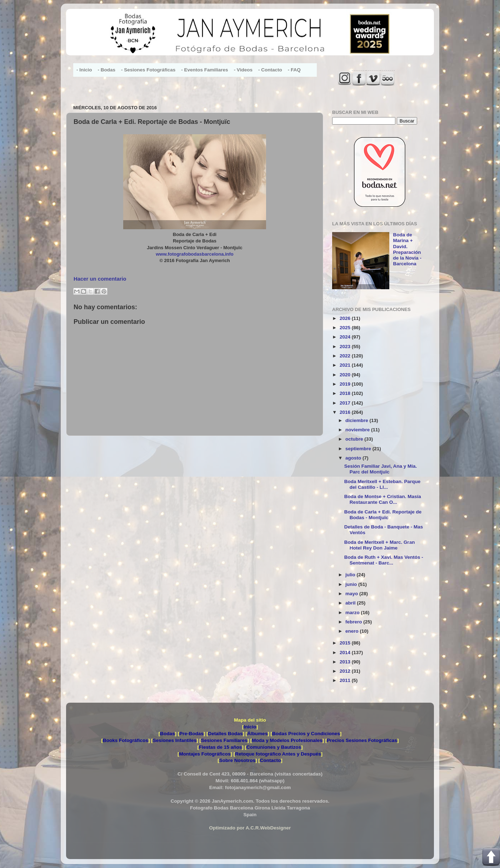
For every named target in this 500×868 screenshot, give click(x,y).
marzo (353, 613)
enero (353, 631)
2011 (346, 680)
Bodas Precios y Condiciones (306, 734)
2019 (346, 384)
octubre (355, 439)
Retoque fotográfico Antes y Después (278, 754)
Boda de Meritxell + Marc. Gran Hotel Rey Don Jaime (380, 545)
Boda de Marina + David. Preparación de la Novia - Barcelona (407, 249)
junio (352, 584)
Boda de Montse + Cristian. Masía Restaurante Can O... (383, 499)
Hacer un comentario (100, 279)
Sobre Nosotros (237, 760)
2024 (346, 337)
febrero (354, 622)
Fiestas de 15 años (220, 747)
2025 (346, 328)
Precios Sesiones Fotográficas (362, 740)
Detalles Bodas (226, 734)
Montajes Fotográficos (205, 754)
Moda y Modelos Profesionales (287, 740)
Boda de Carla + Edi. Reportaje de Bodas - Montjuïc (383, 515)
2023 (346, 347)
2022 (346, 356)
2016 (346, 412)
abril (351, 603)
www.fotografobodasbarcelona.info (195, 254)
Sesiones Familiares (224, 740)
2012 (346, 671)
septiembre (359, 449)
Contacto (271, 760)
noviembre (358, 430)
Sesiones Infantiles (175, 740)
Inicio (250, 727)
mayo (352, 594)
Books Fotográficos (126, 740)
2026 (346, 318)
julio (351, 575)
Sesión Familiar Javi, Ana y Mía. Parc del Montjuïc (381, 469)
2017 (346, 403)
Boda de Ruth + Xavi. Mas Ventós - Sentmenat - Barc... (384, 560)
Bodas (167, 734)
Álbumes (257, 734)
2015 (346, 643)
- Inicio (84, 70)
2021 (346, 365)
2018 (346, 393)
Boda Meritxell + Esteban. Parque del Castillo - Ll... (382, 484)
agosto (354, 458)
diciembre (357, 420)
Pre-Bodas (191, 734)
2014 (346, 653)
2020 (346, 375)
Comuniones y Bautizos (274, 747)
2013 (346, 662)
